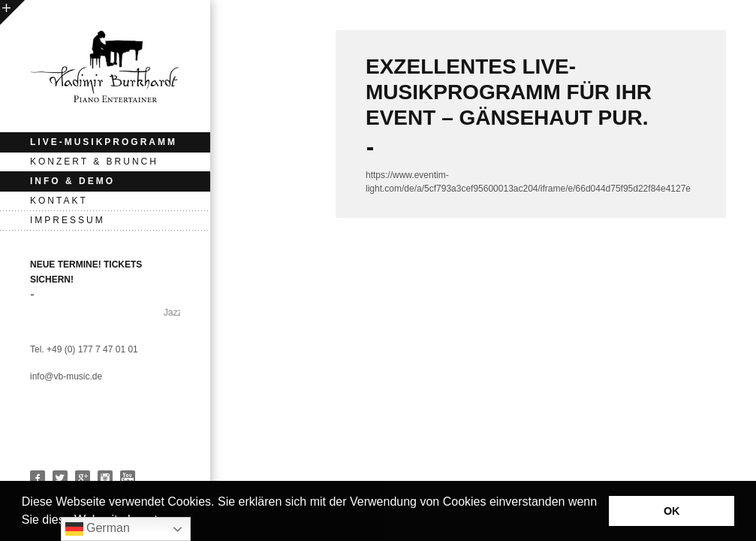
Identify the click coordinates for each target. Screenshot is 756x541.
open (12, 12)
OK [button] (672, 511)
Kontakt (59, 201)
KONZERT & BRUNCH (94, 162)
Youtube (128, 478)
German (98, 529)
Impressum (68, 220)
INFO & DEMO (72, 181)
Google (83, 478)
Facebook (38, 478)
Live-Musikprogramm (104, 142)
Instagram (105, 478)
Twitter (60, 478)
